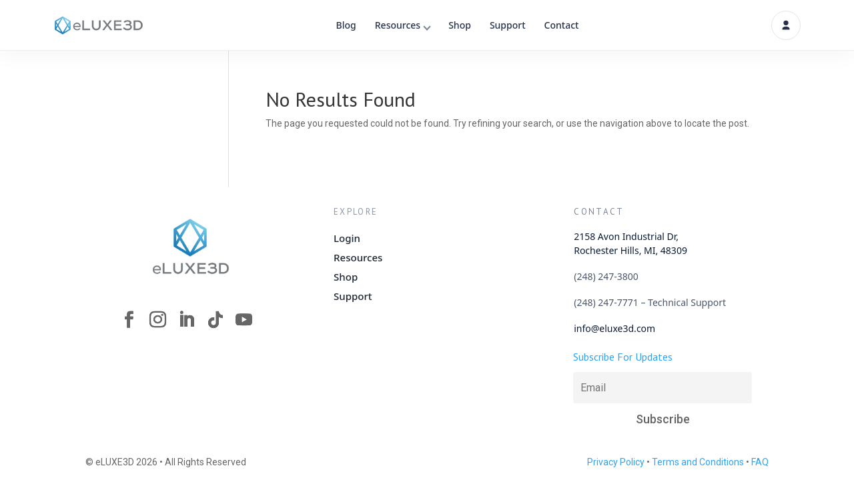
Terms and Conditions (698, 462)
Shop (460, 25)
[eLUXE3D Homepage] (191, 246)
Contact (562, 25)
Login (347, 238)
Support (508, 25)
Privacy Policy (616, 462)
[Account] (786, 25)
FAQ (760, 462)
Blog (346, 25)
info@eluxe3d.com (614, 328)
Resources (398, 25)
